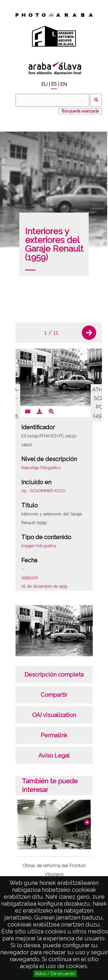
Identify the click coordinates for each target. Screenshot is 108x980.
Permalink (54, 735)
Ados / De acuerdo (55, 974)
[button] (89, 333)
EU (44, 84)
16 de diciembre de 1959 (44, 586)
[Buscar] (52, 100)
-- (23, 569)
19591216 (30, 578)
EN (64, 84)
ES (54, 84)
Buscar (96, 100)
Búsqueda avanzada (80, 111)
